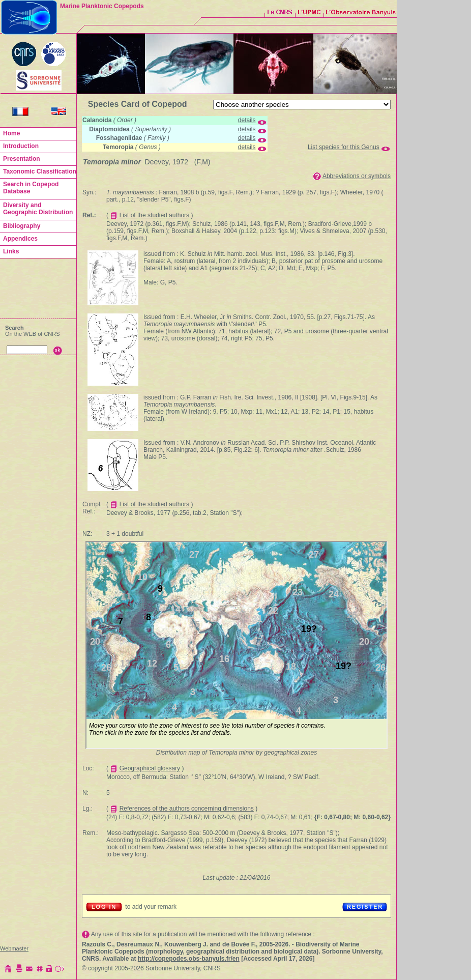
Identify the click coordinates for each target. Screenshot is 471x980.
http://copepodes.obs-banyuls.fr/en (189, 959)
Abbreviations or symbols (357, 176)
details (247, 120)
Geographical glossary (150, 768)
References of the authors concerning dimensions (187, 809)
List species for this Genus (344, 147)
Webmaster (14, 948)
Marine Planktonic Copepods (102, 6)
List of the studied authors (154, 215)
